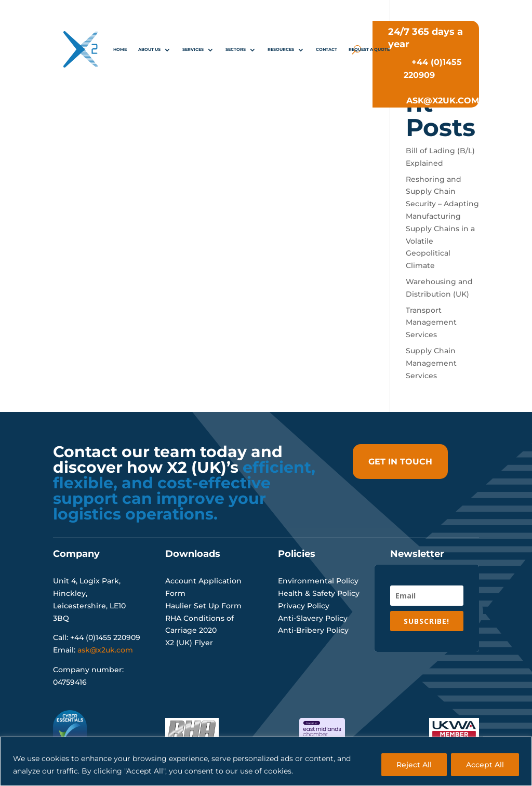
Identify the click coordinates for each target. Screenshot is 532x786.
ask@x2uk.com (105, 650)
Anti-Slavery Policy (313, 618)
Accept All (485, 765)
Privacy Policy (304, 606)
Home (120, 49)
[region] (266, 761)
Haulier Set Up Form (203, 606)
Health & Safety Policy (319, 593)
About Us (149, 49)
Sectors (236, 49)
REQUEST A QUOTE (369, 49)
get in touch (400, 462)
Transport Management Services (431, 323)
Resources (281, 49)
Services (193, 49)
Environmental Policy (318, 581)
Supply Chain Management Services (431, 363)
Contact (327, 49)
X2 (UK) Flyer (189, 643)
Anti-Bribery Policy (313, 630)
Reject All (414, 765)
